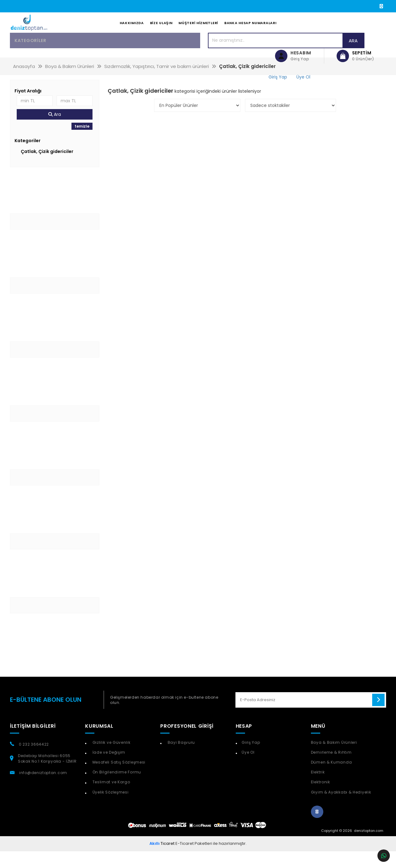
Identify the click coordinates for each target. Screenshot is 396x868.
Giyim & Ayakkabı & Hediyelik (341, 809)
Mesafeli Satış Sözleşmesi (118, 779)
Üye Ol (248, 769)
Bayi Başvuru (181, 759)
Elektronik (321, 799)
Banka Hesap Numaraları (250, 31)
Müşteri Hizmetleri (198, 31)
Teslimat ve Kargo (111, 799)
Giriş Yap (251, 759)
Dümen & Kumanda (331, 779)
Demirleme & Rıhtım (331, 769)
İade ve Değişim (108, 769)
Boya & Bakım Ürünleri (334, 759)
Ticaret (162, 860)
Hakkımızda (132, 31)
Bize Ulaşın (161, 31)
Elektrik (318, 789)
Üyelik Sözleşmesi (110, 809)
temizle (82, 143)
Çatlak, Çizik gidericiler (47, 168)
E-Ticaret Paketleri (194, 860)
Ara (243, 57)
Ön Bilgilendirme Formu (116, 789)
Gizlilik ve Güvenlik (111, 759)
